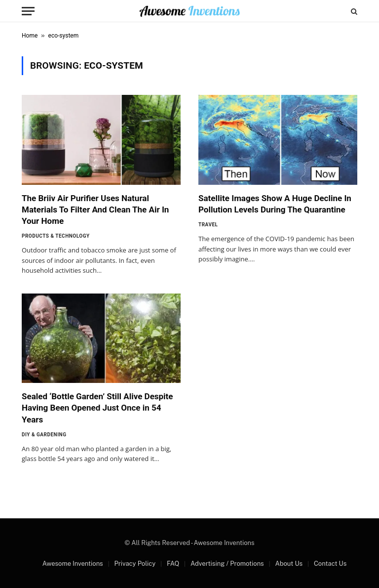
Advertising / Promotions (227, 564)
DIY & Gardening (44, 435)
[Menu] (28, 11)
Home (30, 36)
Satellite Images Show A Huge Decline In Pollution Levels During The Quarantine (275, 204)
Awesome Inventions (73, 564)
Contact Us (330, 564)
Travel (208, 225)
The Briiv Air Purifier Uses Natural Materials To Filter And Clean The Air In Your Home (95, 210)
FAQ (173, 564)
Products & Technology (56, 236)
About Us (289, 564)
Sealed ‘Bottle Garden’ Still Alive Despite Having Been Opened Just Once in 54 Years (97, 408)
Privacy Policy (135, 564)
